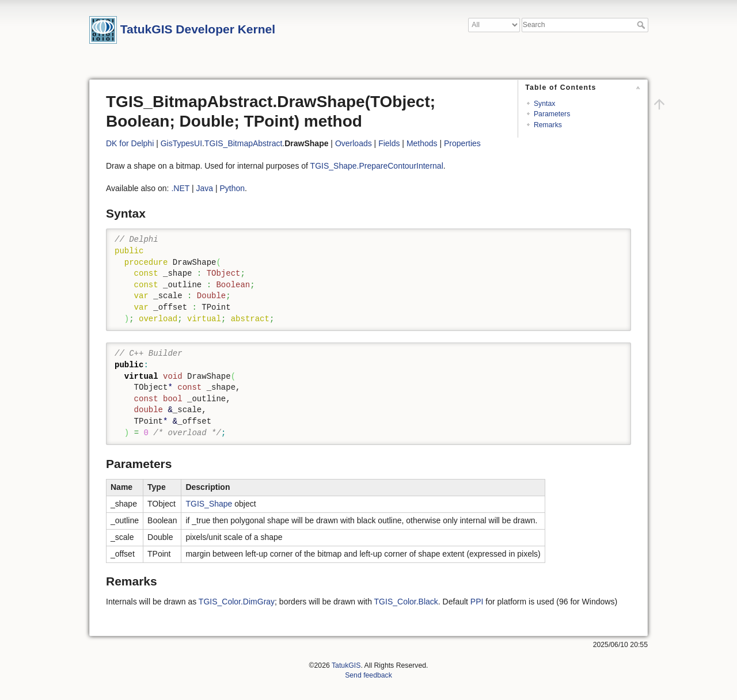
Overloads (354, 143)
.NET (180, 188)
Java (204, 188)
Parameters (552, 114)
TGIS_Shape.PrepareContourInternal (377, 166)
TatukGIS (346, 665)
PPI (477, 602)
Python (232, 188)
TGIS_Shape (209, 504)
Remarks (548, 125)
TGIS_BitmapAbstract (243, 143)
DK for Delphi (130, 143)
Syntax (544, 104)
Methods (422, 143)
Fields (389, 143)
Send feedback (368, 675)
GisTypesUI (181, 143)
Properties (462, 143)
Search (642, 25)
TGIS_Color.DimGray (237, 602)
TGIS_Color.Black (406, 602)
